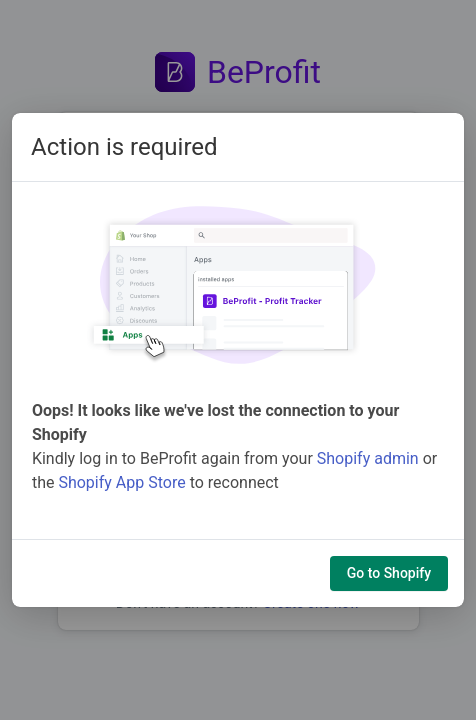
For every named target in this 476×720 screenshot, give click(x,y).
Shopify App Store (121, 482)
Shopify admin (368, 458)
